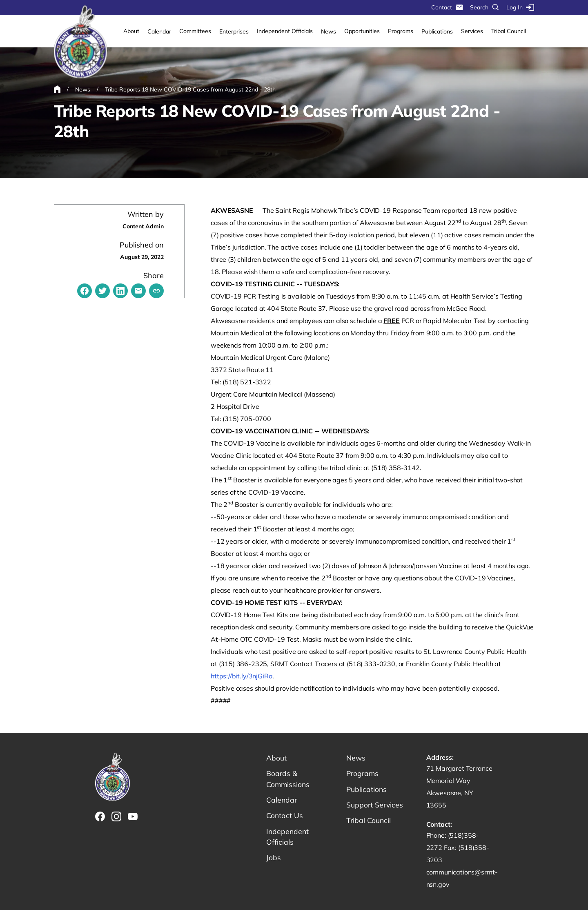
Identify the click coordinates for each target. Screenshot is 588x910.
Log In (520, 7)
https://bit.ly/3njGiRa (242, 676)
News (329, 31)
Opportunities (362, 31)
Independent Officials (285, 31)
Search (485, 7)
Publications (437, 31)
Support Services (375, 806)
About (131, 31)
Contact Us (285, 817)
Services (472, 31)
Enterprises (234, 31)
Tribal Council (509, 31)
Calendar (159, 31)
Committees (195, 31)
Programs (401, 31)
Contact (447, 7)
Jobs (274, 860)
